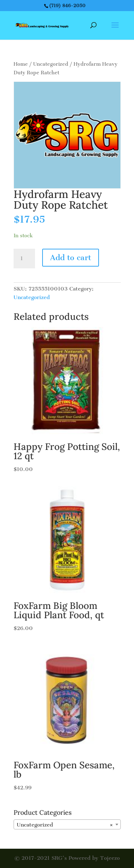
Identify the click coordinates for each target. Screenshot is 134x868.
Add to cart (71, 257)
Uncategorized (51, 64)
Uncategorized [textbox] (65, 825)
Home (21, 64)
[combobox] (67, 824)
